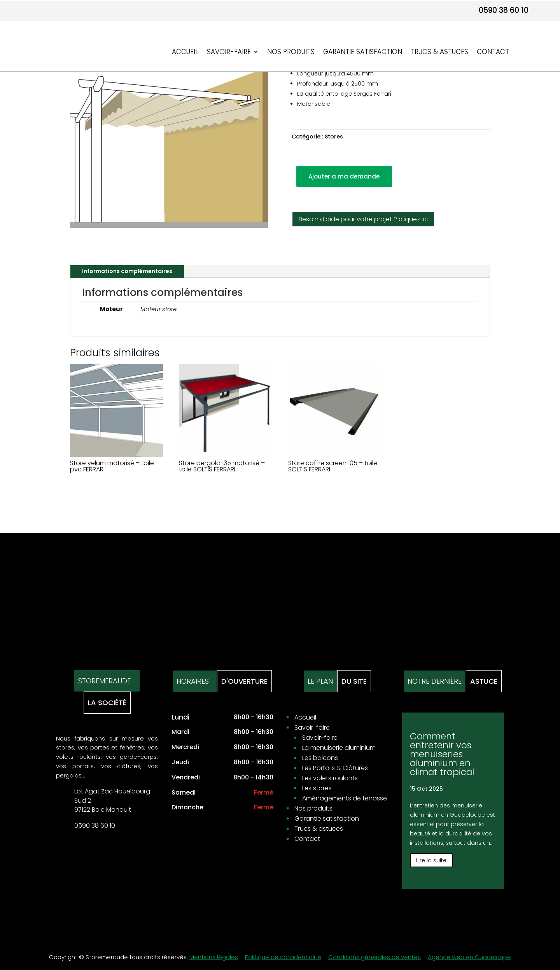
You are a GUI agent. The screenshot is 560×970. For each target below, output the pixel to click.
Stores (334, 137)
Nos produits (291, 53)
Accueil (185, 53)
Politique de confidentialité (283, 957)
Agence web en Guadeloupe (469, 957)
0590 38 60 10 (504, 10)
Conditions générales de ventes (374, 957)
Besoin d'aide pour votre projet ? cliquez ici (363, 219)
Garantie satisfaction (363, 53)
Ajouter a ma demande (344, 176)
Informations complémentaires (127, 271)
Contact (493, 53)
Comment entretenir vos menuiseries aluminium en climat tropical (442, 754)
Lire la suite (431, 860)
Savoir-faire (229, 53)
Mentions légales (214, 957)
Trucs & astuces (439, 53)
